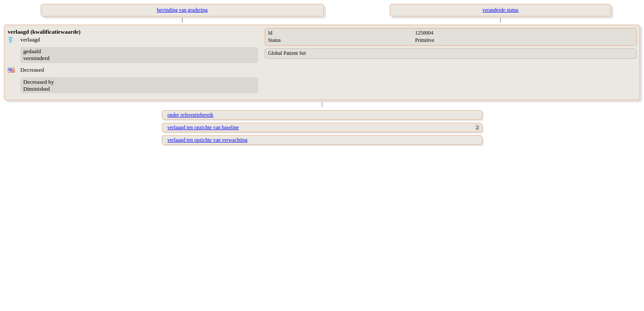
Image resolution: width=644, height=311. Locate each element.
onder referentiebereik (190, 115)
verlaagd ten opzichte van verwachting (207, 140)
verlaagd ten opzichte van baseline (203, 127)
